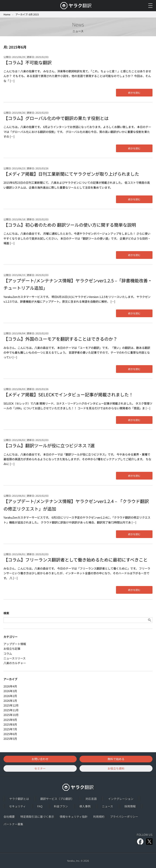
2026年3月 (10, 691)
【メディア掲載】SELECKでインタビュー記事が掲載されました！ (68, 394)
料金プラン (61, 806)
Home (7, 14)
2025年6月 (10, 734)
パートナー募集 (13, 824)
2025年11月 (11, 710)
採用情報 (130, 806)
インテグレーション (121, 799)
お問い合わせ (40, 759)
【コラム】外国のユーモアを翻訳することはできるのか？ (60, 339)
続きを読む (134, 93)
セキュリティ (17, 806)
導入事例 (85, 806)
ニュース (107, 806)
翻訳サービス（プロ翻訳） (57, 799)
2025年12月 (11, 705)
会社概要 (9, 817)
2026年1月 (10, 701)
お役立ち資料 (116, 768)
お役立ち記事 (12, 649)
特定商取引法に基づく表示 (37, 817)
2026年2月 (10, 696)
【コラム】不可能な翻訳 (28, 62)
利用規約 (99, 817)
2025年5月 (10, 739)
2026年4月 (10, 686)
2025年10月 (11, 715)
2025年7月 (10, 729)
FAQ (40, 806)
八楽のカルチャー (15, 663)
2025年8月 (10, 724)
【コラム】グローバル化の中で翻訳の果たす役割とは (56, 118)
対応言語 (91, 799)
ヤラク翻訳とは (19, 799)
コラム (8, 653)
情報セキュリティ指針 (74, 817)
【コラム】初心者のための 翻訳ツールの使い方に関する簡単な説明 (70, 225)
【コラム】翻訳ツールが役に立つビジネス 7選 (49, 445)
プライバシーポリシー (124, 817)
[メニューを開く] (150, 6)
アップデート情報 (15, 644)
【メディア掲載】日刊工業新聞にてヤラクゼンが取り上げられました (71, 174)
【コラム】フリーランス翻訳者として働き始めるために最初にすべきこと (76, 560)
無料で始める (116, 759)
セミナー (40, 768)
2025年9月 (10, 720)
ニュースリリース (15, 658)
